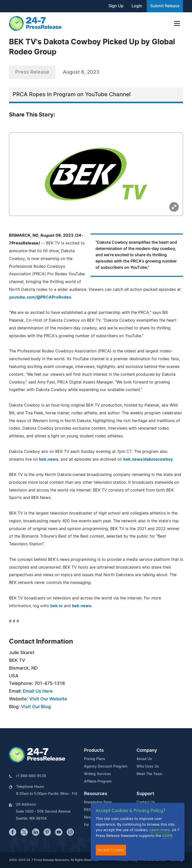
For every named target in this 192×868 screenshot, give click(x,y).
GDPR (167, 835)
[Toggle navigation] (177, 23)
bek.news (49, 459)
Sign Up (116, 6)
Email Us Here (38, 691)
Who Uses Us (148, 767)
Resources (96, 794)
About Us (144, 759)
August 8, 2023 (81, 72)
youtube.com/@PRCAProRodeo (40, 297)
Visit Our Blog (36, 707)
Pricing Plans (95, 759)
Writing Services (97, 774)
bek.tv (56, 606)
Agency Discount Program (106, 767)
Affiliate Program (98, 782)
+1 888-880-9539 (31, 776)
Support (145, 794)
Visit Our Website (48, 699)
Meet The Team (149, 774)
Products (94, 751)
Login (137, 6)
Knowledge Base (98, 802)
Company (147, 751)
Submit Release (165, 6)
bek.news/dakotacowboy (148, 459)
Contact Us (146, 802)
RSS (87, 810)
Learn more (160, 830)
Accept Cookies (111, 850)
